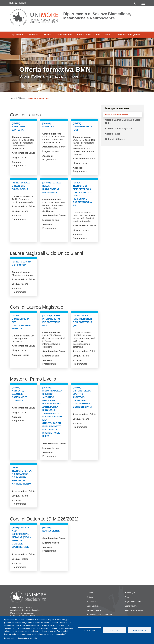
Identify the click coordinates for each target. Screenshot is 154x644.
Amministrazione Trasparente (99, 615)
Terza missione (64, 35)
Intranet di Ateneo (94, 610)
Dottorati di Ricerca (115, 139)
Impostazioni (90, 630)
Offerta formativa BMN (117, 115)
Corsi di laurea (113, 134)
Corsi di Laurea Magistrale (119, 129)
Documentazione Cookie (27, 638)
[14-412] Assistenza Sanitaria (19, 127)
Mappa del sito (93, 606)
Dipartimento (18, 35)
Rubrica (13, 3)
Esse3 (22, 3)
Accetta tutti (140, 630)
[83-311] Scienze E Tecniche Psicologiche (21, 186)
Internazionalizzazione (89, 35)
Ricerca (47, 35)
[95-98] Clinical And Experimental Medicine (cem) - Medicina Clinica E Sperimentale (21, 537)
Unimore (90, 593)
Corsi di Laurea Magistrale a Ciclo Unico (123, 122)
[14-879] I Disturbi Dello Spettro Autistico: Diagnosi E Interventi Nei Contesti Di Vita (82, 397)
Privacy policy (10, 638)
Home (13, 98)
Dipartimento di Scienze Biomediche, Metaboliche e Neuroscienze (97, 16)
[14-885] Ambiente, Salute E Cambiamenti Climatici (20, 394)
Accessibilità (92, 601)
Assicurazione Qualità (129, 35)
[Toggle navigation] (143, 3)
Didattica (34, 35)
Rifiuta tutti (114, 630)
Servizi (109, 35)
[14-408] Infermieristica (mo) (82, 127)
